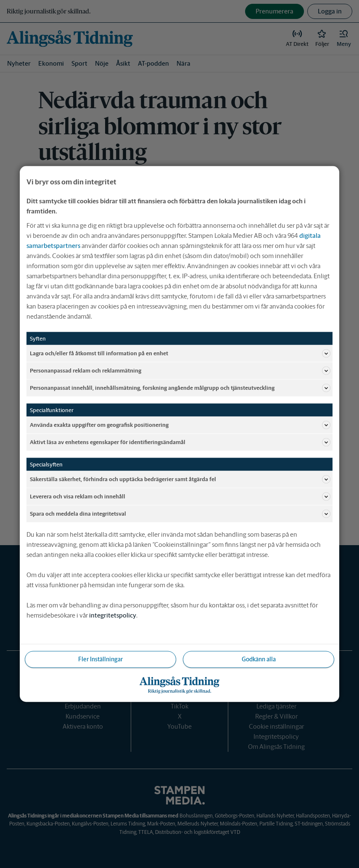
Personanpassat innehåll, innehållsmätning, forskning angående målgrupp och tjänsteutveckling (180, 388)
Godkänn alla (259, 659)
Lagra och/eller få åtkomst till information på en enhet (180, 354)
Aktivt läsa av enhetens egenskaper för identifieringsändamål (180, 442)
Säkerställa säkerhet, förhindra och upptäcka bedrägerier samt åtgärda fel (180, 479)
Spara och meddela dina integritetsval (180, 514)
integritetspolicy (113, 615)
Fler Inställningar (100, 659)
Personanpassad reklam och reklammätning (180, 371)
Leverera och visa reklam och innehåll (180, 497)
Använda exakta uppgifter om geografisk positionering (180, 425)
